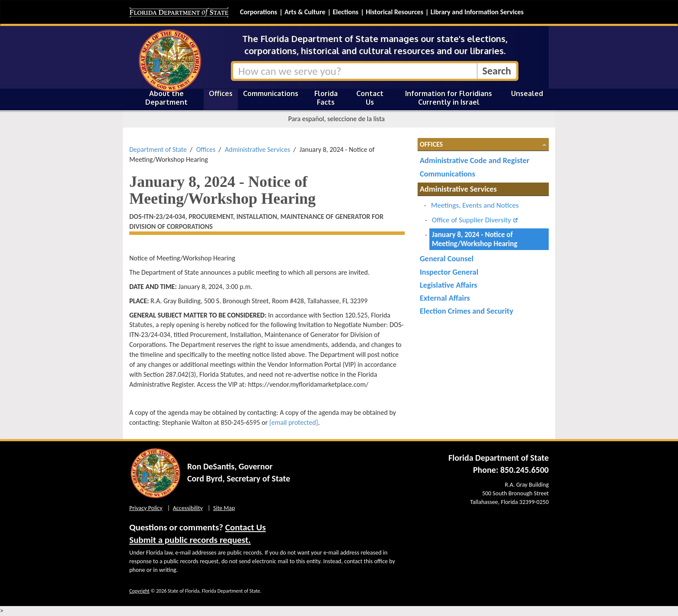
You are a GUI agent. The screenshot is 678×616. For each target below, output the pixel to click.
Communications (271, 93)
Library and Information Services (477, 12)
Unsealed (527, 93)
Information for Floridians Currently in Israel (449, 98)
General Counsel (447, 258)
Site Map (224, 508)
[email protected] (294, 422)
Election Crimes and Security (467, 311)
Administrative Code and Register (475, 160)
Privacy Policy (146, 508)
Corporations (259, 12)
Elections (345, 12)
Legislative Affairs (449, 285)
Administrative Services (257, 149)
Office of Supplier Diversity (472, 220)
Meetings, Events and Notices (475, 205)
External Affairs (445, 298)
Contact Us (370, 98)
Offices (221, 93)
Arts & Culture (305, 12)
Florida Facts (326, 98)
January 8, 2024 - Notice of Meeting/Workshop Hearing (475, 239)
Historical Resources (395, 12)
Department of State (158, 149)
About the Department (166, 98)
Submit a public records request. (190, 540)
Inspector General (449, 272)
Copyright (139, 591)
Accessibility (188, 508)
